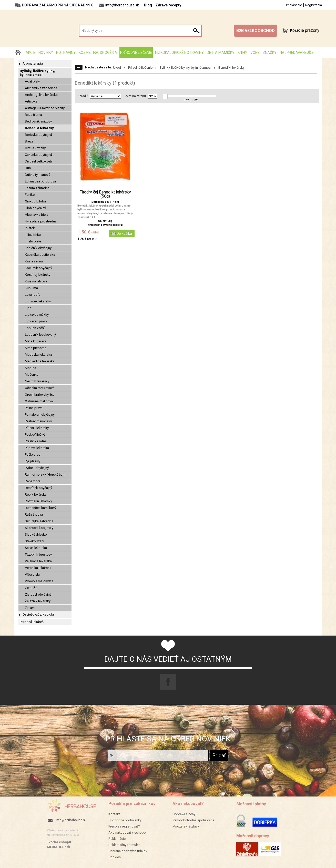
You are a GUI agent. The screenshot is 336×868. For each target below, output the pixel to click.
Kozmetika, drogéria (98, 53)
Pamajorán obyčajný (40, 415)
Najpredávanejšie (297, 53)
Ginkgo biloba (35, 201)
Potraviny (66, 53)
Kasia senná (34, 261)
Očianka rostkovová (40, 388)
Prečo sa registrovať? (124, 826)
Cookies (115, 857)
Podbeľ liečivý (35, 435)
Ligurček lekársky (38, 301)
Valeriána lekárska (38, 561)
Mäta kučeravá (36, 341)
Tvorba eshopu (59, 842)
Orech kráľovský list (39, 395)
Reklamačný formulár (124, 845)
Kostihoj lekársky (38, 275)
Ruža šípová (34, 514)
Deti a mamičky (221, 53)
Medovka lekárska (38, 355)
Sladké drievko (36, 534)
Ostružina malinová (39, 401)
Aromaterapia (33, 63)
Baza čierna (33, 115)
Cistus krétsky (35, 148)
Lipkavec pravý (36, 321)
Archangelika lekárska (41, 95)
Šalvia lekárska (36, 548)
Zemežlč (31, 588)
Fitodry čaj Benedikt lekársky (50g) (105, 194)
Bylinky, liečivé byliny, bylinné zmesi (37, 73)
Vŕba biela (32, 574)
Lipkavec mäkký (37, 315)
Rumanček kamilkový (40, 508)
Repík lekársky (36, 494)
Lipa (28, 308)
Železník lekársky (38, 601)
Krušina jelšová (36, 281)
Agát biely (32, 81)
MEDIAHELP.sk (58, 847)
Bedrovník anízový (38, 121)
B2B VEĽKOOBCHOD (256, 31)
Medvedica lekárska (40, 361)
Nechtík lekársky (37, 381)
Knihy (242, 53)
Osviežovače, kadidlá (38, 614)
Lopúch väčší (35, 328)
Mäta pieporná (36, 348)
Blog (148, 5)
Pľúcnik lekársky (37, 428)
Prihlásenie (294, 5)
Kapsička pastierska (40, 255)
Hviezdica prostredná (41, 221)
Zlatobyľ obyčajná (38, 594)
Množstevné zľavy (186, 826)
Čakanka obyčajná (38, 155)
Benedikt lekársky (39, 128)
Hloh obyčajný (35, 208)
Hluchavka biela (37, 215)
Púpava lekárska (37, 448)
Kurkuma (31, 288)
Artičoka (31, 101)
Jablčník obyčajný (38, 248)
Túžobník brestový (38, 554)
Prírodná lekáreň (32, 622)
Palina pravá (34, 408)
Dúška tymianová (38, 175)
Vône (255, 53)
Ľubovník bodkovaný (40, 335)
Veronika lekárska (38, 568)
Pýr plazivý (33, 461)
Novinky (46, 53)
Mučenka (32, 375)
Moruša (30, 368)
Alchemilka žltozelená (41, 88)
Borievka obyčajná (38, 135)
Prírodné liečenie (136, 53)
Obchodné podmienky (125, 820)
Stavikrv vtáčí (34, 541)
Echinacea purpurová (40, 181)
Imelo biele (33, 241)
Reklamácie (117, 839)
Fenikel (30, 195)
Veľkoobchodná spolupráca (193, 820)
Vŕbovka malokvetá (39, 581)
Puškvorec (33, 455)
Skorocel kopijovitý (39, 528)
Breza (29, 141)
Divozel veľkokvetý (39, 161)
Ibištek (30, 228)
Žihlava (30, 608)
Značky (270, 53)
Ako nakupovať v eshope (127, 833)
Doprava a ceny (184, 814)
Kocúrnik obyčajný (38, 268)
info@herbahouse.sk (71, 820)
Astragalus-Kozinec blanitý (45, 108)
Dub (28, 168)
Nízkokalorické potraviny (179, 53)
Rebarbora (33, 481)
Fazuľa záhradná (37, 188)
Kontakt (114, 814)
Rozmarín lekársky (38, 501)
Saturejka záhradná (39, 521)
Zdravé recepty (168, 5)
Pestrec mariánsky (38, 421)
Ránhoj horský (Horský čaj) (45, 474)
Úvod (117, 68)
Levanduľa (33, 295)
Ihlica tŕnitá (33, 235)
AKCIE (30, 53)
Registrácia (314, 5)
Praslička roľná (36, 441)
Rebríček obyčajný (38, 488)
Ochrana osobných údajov (128, 851)
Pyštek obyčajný (37, 468)
